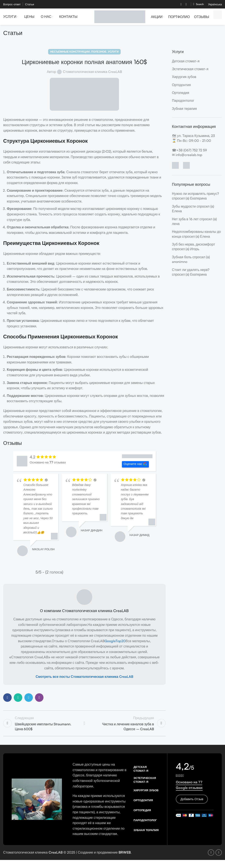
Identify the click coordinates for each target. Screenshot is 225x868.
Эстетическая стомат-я (190, 71)
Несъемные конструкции (70, 54)
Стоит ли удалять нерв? (191, 272)
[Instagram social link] (186, 4)
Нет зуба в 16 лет (185, 222)
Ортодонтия (181, 87)
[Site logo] (120, 18)
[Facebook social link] (181, 4)
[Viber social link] (39, 700)
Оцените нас (135, 467)
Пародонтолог (183, 103)
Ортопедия (181, 95)
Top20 (121, 643)
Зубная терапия (184, 111)
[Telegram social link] (29, 700)
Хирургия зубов (184, 80)
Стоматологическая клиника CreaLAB (92, 74)
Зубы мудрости (184, 209)
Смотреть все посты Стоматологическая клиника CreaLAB (84, 679)
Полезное (99, 54)
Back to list (84, 727)
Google (110, 643)
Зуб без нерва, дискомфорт (194, 247)
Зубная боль (182, 260)
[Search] (198, 4)
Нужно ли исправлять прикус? (196, 196)
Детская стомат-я (186, 64)
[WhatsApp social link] (18, 700)
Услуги (113, 54)
